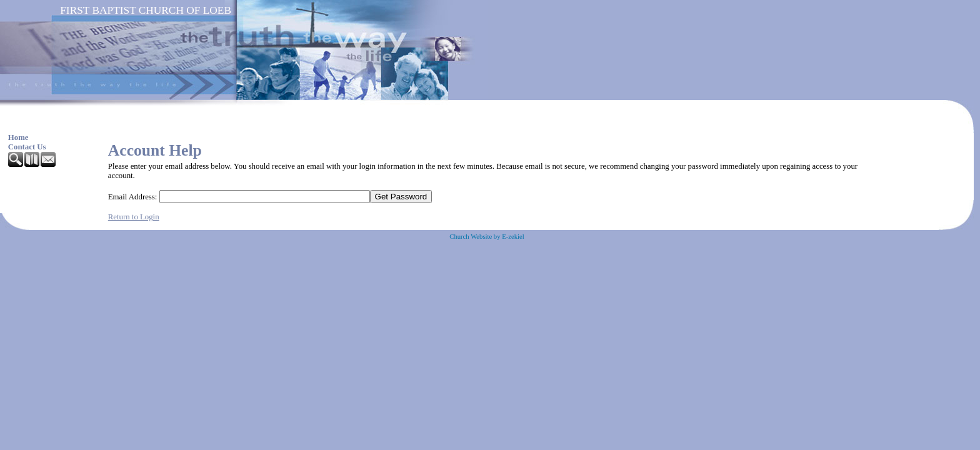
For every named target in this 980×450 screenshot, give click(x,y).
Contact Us (27, 147)
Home (18, 137)
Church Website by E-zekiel (487, 237)
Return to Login (134, 217)
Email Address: (133, 197)
